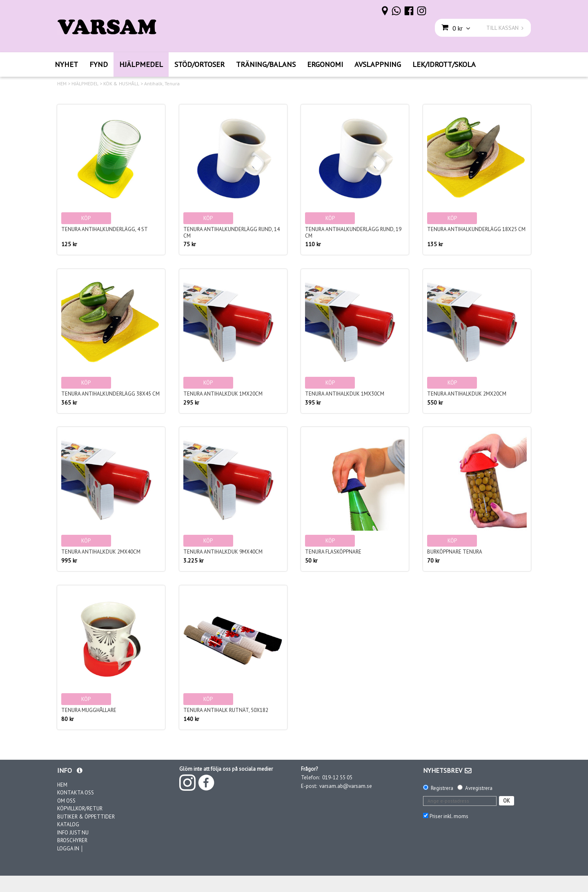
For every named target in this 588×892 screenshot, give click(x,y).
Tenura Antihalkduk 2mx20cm (467, 394)
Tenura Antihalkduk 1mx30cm (345, 394)
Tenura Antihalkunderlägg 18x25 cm (476, 229)
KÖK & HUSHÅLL (121, 84)
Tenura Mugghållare (89, 710)
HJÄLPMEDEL (141, 64)
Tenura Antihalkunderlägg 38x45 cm (110, 394)
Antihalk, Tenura (162, 84)
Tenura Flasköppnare (333, 552)
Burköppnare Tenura (455, 552)
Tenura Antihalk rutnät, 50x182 (226, 710)
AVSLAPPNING (378, 64)
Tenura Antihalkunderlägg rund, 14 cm (232, 232)
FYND (99, 64)
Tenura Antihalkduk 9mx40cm (223, 552)
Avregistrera (479, 788)
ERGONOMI (325, 64)
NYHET (66, 64)
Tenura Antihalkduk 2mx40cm (101, 552)
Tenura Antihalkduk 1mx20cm (223, 394)
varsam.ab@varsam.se (346, 786)
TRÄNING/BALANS (266, 64)
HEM (62, 84)
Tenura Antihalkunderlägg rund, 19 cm (353, 232)
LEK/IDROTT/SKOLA (444, 64)
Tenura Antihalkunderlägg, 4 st (105, 229)
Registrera (442, 788)
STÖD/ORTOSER (199, 64)
